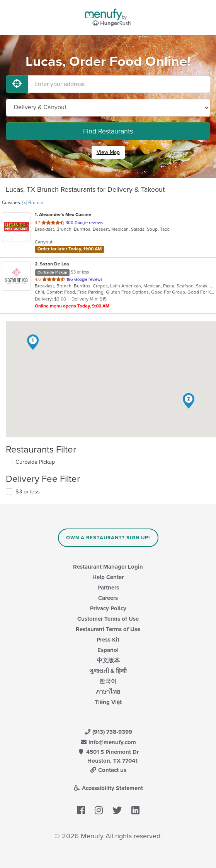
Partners (108, 588)
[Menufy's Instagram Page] (99, 811)
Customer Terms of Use (108, 619)
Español (108, 650)
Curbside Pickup (35, 462)
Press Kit (108, 640)
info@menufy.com (108, 742)
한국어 (108, 681)
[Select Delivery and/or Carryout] (108, 108)
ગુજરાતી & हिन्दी (108, 671)
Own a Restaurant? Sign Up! (108, 538)
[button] (33, 342)
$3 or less (28, 492)
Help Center (108, 577)
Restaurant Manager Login (108, 567)
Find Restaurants (108, 131)
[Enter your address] (119, 84)
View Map (108, 152)
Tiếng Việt (108, 702)
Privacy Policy (108, 608)
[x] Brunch (33, 203)
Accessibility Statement (108, 788)
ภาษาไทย (108, 692)
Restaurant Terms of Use (108, 629)
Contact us (108, 770)
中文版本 (108, 660)
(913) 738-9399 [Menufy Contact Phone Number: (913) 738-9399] (108, 732)
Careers (108, 598)
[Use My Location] (17, 84)
